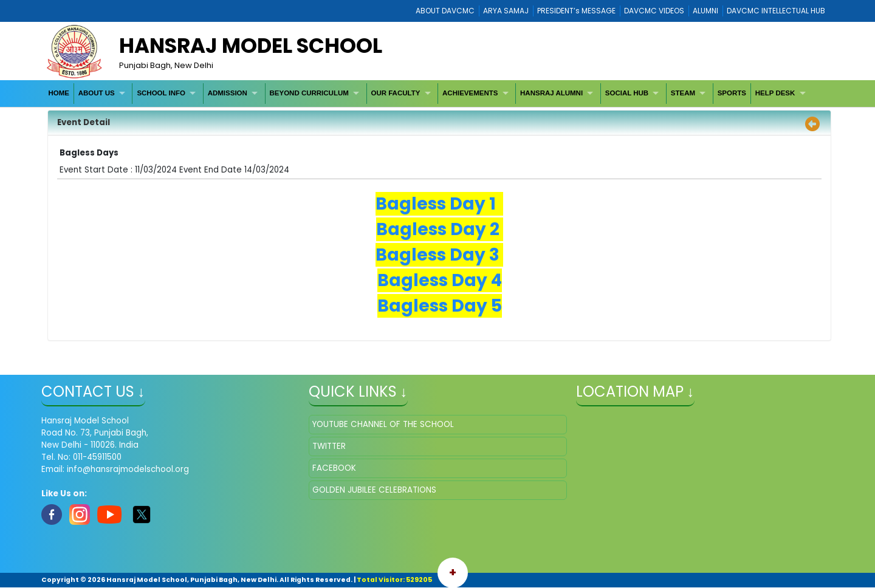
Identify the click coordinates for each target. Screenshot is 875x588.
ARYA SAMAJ (506, 11)
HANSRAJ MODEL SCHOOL (251, 46)
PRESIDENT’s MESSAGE (576, 11)
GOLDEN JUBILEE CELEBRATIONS (374, 490)
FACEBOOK (334, 468)
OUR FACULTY (395, 93)
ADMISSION (228, 93)
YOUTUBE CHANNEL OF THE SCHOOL (383, 424)
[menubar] (429, 93)
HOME (59, 93)
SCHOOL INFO (161, 93)
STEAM (683, 93)
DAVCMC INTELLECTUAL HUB (776, 11)
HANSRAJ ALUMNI (551, 93)
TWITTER (329, 446)
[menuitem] (59, 93)
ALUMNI (705, 11)
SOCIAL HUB (627, 93)
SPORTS (732, 93)
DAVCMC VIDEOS (654, 11)
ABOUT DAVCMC (445, 11)
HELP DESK (775, 93)
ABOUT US (97, 93)
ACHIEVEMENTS (470, 93)
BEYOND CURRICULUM (309, 93)
